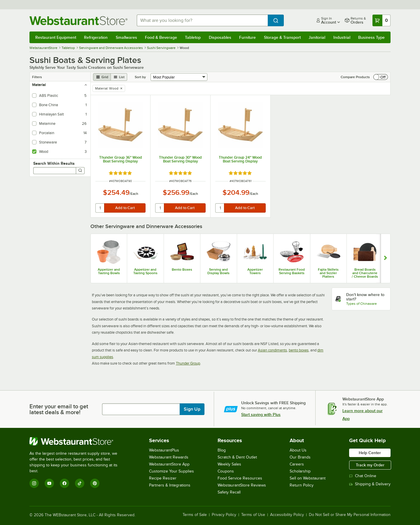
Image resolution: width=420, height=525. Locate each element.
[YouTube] (49, 483)
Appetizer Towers (255, 271)
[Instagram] (34, 483)
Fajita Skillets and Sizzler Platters (328, 273)
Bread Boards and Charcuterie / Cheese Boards (365, 273)
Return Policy (302, 485)
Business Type (371, 37)
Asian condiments (272, 350)
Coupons (226, 471)
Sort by (140, 77)
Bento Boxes (182, 269)
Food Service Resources (240, 478)
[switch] (381, 77)
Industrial (342, 37)
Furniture (247, 37)
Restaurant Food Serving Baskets (292, 271)
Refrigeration (96, 37)
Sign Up (192, 409)
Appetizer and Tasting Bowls (109, 271)
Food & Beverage (161, 37)
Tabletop (193, 37)
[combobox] (202, 20)
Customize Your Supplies (171, 471)
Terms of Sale (195, 515)
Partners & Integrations (170, 485)
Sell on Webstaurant (308, 478)
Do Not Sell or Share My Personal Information (350, 515)
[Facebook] (64, 483)
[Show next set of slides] (385, 258)
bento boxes (299, 350)
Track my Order (370, 465)
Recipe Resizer (163, 478)
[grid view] (102, 77)
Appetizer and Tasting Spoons (145, 271)
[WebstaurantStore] (77, 441)
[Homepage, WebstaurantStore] (78, 21)
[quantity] (100, 208)
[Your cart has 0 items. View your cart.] (381, 20)
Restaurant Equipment (56, 37)
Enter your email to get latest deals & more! (59, 409)
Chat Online (363, 476)
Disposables (220, 37)
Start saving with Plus (261, 414)
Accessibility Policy (287, 515)
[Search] (80, 171)
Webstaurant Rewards (169, 457)
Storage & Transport (282, 37)
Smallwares (126, 37)
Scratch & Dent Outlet (237, 457)
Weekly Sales (229, 464)
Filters (37, 77)
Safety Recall (229, 492)
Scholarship (300, 471)
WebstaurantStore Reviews (242, 485)
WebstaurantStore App (169, 464)
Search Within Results (54, 163)
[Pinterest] (95, 483)
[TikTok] (80, 483)
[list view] (119, 77)
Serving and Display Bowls (218, 271)
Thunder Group (188, 363)
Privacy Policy (224, 515)
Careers (297, 464)
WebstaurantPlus (164, 450)
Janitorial (317, 37)
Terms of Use (253, 515)
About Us (298, 450)
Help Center (370, 453)
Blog (222, 450)
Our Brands (300, 457)
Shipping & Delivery (370, 484)
